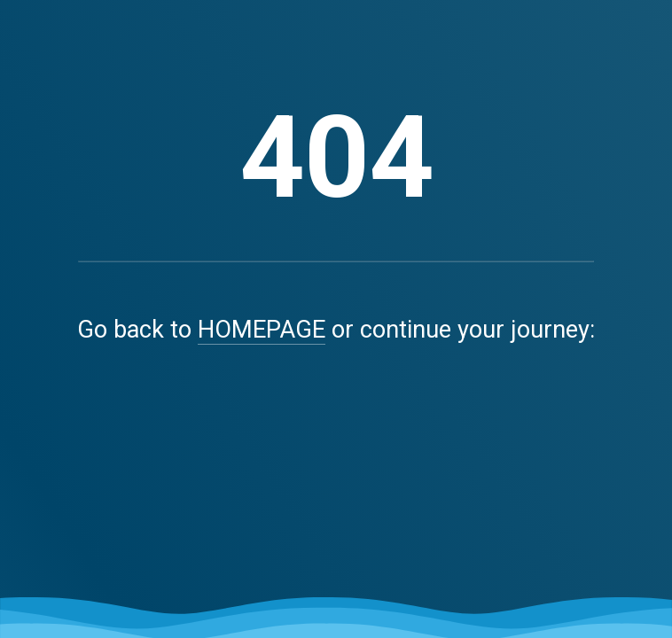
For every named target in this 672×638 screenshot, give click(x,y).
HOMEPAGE (262, 330)
